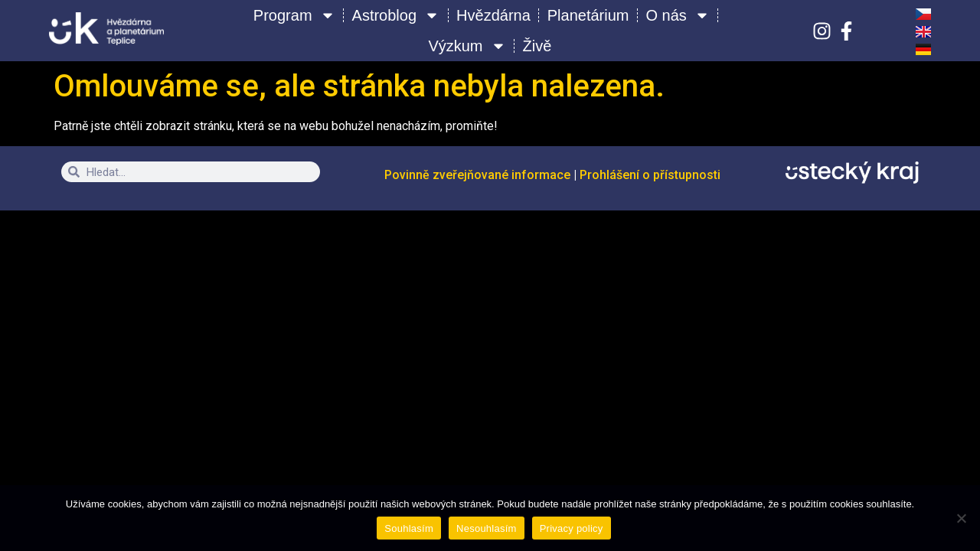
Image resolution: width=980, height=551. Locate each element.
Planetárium (588, 15)
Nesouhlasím (487, 528)
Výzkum (467, 46)
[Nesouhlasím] (961, 518)
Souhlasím (409, 528)
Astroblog (396, 15)
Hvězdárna (493, 15)
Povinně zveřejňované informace (479, 175)
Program (294, 15)
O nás (678, 15)
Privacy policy (572, 528)
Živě (537, 46)
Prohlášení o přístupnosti (650, 175)
